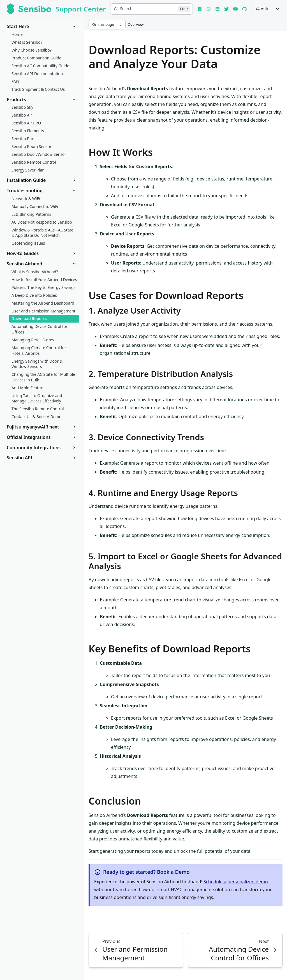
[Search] (151, 9)
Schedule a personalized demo (236, 882)
